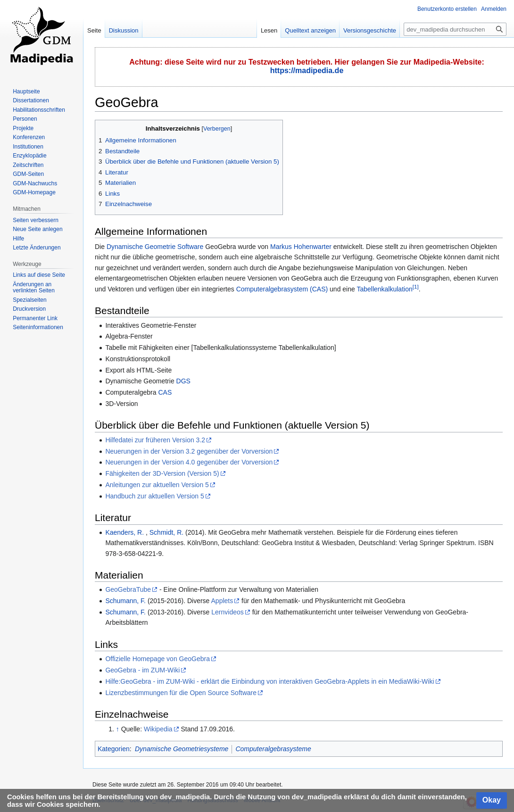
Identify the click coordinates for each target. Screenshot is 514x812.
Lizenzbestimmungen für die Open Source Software (181, 693)
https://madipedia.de (307, 70)
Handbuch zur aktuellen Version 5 (154, 496)
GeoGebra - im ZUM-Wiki (142, 670)
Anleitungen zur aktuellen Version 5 (157, 485)
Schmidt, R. (166, 532)
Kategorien (114, 749)
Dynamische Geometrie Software (155, 247)
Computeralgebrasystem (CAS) (282, 289)
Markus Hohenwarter (301, 247)
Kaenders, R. (124, 532)
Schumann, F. (125, 601)
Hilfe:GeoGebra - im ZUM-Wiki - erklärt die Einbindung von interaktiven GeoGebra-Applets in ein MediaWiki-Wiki (269, 681)
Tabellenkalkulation (384, 289)
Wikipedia (158, 729)
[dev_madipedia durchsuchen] (455, 29)
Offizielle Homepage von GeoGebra (158, 659)
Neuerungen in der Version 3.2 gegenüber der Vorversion (189, 451)
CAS (165, 392)
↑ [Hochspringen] (118, 729)
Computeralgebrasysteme (273, 749)
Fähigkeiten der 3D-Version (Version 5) (162, 473)
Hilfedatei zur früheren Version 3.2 (155, 440)
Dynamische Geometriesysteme (182, 749)
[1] (416, 286)
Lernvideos (228, 612)
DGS (183, 381)
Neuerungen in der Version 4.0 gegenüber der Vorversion (189, 462)
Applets (222, 601)
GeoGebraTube (128, 589)
